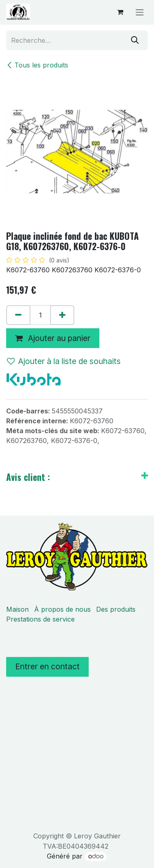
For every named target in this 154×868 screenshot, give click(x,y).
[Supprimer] (18, 315)
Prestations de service (40, 619)
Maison (17, 609)
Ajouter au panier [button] (53, 338)
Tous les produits (37, 65)
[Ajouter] (62, 315)
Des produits (116, 609)
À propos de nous (62, 609)
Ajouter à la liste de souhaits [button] (64, 361)
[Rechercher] (135, 40)
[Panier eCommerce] (120, 12)
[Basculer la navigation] (140, 12)
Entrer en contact (47, 666)
